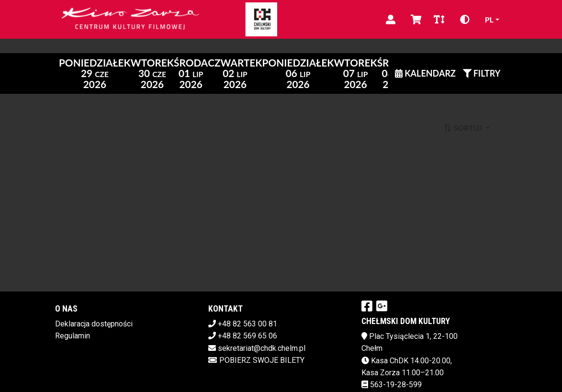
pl (489, 19)
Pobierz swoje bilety (256, 360)
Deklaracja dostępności (94, 324)
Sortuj (464, 128)
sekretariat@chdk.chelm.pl (262, 348)
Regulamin (73, 336)
